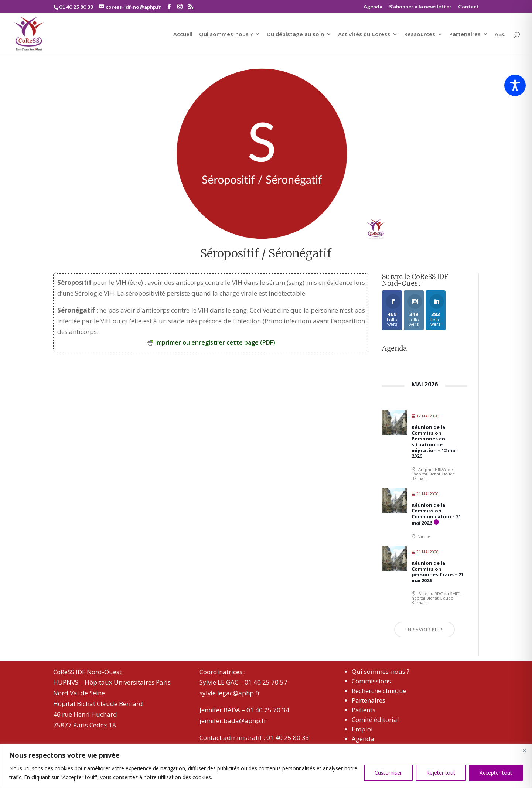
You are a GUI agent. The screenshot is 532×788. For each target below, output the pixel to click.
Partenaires (465, 35)
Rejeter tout (441, 773)
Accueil (183, 35)
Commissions (371, 681)
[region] (266, 766)
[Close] (524, 750)
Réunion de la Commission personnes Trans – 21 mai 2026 (438, 572)
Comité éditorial (375, 719)
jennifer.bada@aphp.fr (233, 721)
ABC (500, 35)
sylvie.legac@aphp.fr (230, 693)
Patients (364, 710)
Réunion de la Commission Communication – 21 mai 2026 (436, 514)
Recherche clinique (379, 691)
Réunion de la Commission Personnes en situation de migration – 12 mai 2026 (434, 441)
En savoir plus (424, 630)
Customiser (388, 773)
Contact (468, 7)
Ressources (420, 35)
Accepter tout (496, 773)
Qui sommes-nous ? (226, 35)
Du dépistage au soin (295, 35)
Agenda (373, 7)
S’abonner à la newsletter (420, 7)
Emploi (362, 729)
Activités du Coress (364, 35)
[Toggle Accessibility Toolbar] (515, 85)
